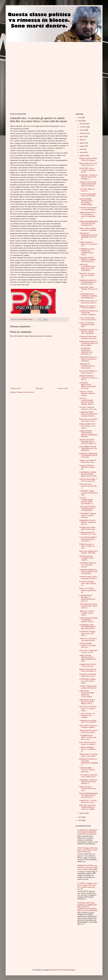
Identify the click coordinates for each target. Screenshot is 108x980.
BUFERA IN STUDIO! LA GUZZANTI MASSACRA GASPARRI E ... (88, 762)
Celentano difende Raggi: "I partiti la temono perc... (88, 480)
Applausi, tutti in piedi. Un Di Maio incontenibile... (88, 307)
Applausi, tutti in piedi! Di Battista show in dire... (88, 461)
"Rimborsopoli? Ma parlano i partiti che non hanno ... (89, 731)
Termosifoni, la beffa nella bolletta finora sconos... (88, 675)
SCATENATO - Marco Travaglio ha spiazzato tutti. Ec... (87, 170)
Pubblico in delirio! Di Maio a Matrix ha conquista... (88, 159)
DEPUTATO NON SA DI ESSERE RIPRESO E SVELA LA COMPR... (87, 807)
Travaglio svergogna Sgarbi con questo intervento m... (88, 687)
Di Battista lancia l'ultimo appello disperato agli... (88, 528)
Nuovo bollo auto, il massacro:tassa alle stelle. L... (88, 486)
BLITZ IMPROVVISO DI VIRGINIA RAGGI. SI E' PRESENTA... (88, 449)
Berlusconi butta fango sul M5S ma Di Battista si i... (88, 670)
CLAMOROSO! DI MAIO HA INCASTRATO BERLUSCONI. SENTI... (88, 474)
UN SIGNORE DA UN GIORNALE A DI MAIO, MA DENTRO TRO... (88, 296)
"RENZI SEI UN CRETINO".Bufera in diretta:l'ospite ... (87, 366)
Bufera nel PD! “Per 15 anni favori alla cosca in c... (88, 164)
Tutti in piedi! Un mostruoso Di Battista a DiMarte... (88, 726)
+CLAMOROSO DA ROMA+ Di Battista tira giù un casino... (88, 737)
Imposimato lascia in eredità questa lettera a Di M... (88, 420)
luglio (82, 140)
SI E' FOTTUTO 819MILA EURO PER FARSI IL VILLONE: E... (88, 539)
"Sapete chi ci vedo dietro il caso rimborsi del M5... (88, 640)
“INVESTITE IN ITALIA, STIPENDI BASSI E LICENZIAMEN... (88, 509)
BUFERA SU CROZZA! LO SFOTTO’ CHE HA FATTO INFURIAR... (88, 332)
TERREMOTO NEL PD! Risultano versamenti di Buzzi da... (88, 522)
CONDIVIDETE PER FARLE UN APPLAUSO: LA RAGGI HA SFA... (88, 414)
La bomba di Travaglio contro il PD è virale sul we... (88, 584)
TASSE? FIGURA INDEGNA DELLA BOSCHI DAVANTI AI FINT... (88, 658)
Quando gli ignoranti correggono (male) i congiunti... (86, 558)
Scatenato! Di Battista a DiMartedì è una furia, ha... (87, 467)
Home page (39, 388)
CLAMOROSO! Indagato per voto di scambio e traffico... (87, 681)
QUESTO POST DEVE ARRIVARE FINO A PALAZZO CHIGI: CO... (88, 442)
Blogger (73, 970)
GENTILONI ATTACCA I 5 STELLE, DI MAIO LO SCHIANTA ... (88, 359)
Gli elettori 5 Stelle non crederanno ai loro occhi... (88, 408)
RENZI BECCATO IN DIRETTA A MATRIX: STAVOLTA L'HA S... (88, 260)
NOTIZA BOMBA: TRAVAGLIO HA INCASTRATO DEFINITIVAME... (86, 202)
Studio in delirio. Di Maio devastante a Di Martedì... (88, 229)
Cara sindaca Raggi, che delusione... (87, 190)
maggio (82, 146)
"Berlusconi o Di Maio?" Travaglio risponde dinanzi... (87, 613)
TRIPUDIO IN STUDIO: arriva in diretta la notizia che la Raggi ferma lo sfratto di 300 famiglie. (87, 868)
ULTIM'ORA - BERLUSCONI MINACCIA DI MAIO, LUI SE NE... (88, 386)
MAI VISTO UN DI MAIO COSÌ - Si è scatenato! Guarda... (88, 709)
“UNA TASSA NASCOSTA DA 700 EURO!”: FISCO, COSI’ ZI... (88, 606)
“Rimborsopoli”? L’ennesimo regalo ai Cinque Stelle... (89, 755)
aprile (82, 149)
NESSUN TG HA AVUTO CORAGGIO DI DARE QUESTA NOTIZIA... (88, 184)
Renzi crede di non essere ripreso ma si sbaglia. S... (88, 743)
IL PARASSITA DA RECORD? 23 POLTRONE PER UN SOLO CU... (87, 598)
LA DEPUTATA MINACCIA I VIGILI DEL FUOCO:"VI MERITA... (89, 313)
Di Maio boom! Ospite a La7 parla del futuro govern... (88, 302)
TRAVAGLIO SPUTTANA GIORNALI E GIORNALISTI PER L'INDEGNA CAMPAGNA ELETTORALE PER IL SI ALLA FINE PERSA (87, 907)
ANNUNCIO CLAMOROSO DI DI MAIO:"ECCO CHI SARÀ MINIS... (87, 267)
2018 (80, 121)
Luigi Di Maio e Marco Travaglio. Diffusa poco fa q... (88, 289)
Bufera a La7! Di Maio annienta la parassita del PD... (88, 590)
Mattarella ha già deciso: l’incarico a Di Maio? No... (87, 275)
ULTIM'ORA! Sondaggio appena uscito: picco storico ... (87, 634)
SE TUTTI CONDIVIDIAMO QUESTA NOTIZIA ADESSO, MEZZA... (87, 401)
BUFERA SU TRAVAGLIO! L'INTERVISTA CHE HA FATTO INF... (88, 455)
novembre (83, 127)
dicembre (83, 124)
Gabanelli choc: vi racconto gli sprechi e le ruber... (88, 801)
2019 (80, 118)
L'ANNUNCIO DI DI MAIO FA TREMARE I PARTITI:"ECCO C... (88, 620)
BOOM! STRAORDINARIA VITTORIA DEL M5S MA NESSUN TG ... (89, 223)
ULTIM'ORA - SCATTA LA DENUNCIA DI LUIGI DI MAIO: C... (88, 177)
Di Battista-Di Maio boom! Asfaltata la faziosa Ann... (88, 337)
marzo (82, 152)
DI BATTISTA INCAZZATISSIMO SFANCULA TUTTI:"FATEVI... (87, 694)
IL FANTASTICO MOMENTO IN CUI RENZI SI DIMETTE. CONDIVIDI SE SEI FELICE (87, 832)
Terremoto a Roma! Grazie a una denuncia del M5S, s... (89, 578)
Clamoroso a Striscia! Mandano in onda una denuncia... (87, 394)
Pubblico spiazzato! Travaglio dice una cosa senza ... (88, 789)
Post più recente (16, 388)
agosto (82, 136)
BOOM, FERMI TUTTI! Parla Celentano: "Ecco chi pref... (87, 426)
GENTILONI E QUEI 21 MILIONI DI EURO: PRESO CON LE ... (87, 702)
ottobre (82, 130)
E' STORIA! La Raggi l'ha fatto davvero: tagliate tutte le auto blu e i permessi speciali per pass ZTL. (87, 886)
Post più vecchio (63, 388)
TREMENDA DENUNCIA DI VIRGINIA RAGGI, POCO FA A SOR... (88, 282)
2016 (80, 820)
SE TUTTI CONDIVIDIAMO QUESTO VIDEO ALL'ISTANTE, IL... (87, 501)
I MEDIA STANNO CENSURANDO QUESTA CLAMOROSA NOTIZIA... (88, 434)
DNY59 (59, 970)
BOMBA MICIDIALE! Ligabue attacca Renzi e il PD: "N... (88, 378)
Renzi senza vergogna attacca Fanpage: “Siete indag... (89, 552)
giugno (82, 143)
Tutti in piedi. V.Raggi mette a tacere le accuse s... (88, 651)
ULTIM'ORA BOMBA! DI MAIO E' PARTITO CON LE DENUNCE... (88, 572)
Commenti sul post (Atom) (25, 392)
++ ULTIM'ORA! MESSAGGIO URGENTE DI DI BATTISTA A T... (86, 351)
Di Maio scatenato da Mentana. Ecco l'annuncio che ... (88, 244)
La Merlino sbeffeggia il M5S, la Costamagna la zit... (88, 749)
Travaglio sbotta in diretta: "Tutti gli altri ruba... (88, 665)
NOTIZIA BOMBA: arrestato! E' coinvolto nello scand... (87, 770)
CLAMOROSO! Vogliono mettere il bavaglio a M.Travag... (88, 515)
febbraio (83, 156)
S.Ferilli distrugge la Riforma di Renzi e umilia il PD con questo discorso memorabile (87, 850)
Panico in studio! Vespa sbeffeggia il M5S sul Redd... (87, 325)
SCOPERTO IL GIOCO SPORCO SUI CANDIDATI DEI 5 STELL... (87, 252)
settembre (83, 133)
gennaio (82, 813)
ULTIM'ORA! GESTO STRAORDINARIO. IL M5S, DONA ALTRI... (88, 627)
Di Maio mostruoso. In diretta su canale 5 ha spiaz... (87, 546)
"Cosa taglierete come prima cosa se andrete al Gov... (88, 776)
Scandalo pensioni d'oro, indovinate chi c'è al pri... (88, 533)
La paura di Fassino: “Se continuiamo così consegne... (87, 716)
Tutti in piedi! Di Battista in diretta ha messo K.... (88, 372)
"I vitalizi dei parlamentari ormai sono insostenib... (88, 195)
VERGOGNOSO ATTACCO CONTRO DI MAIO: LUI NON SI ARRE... (88, 343)
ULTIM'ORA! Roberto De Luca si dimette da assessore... (88, 565)
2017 (80, 817)
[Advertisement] (29, 58)
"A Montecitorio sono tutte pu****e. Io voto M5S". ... (89, 721)
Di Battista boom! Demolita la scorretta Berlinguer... (88, 209)
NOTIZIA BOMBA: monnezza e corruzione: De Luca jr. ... (88, 645)
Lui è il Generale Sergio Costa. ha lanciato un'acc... (89, 319)
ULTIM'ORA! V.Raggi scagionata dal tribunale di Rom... (88, 493)
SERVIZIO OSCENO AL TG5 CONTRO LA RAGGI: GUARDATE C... (87, 215)
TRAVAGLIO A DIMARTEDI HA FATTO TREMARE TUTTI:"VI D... (88, 236)
